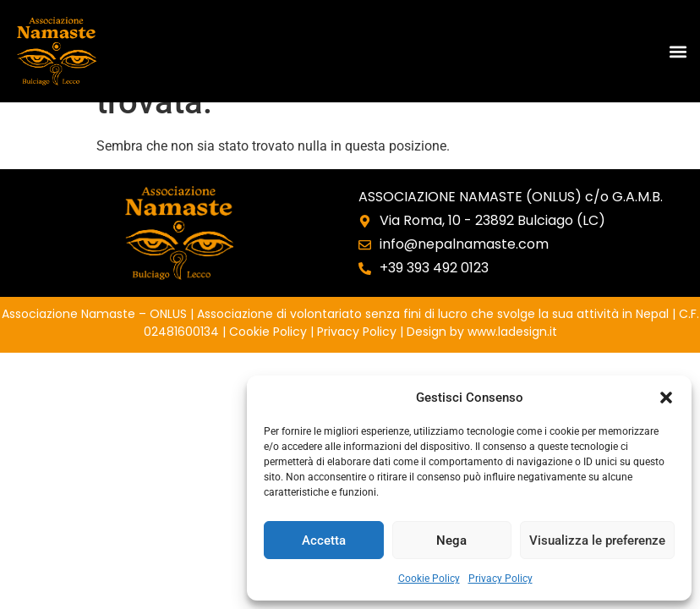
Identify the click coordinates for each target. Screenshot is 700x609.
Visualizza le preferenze (597, 540)
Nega (451, 540)
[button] (666, 398)
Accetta (324, 540)
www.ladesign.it (512, 332)
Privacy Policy (500, 579)
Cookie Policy (429, 579)
